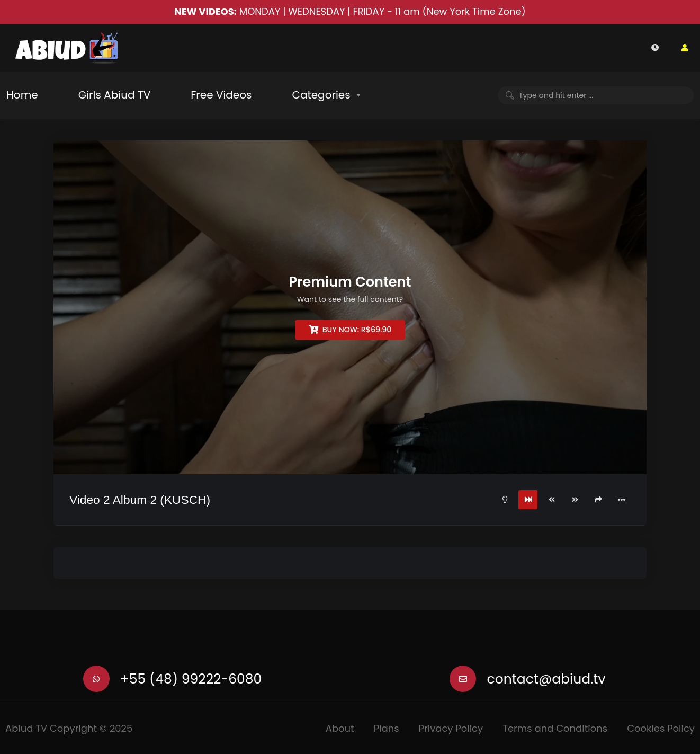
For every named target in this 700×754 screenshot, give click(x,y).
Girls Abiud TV (115, 95)
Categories (321, 95)
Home (22, 95)
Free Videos (221, 95)
